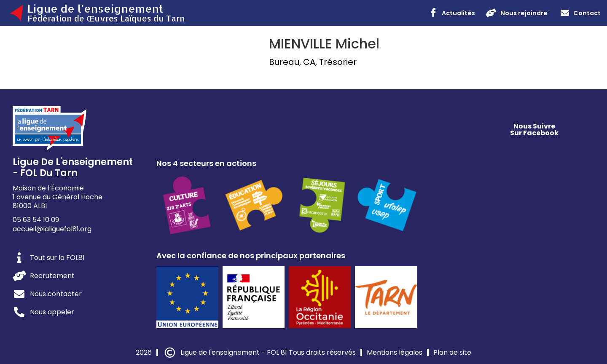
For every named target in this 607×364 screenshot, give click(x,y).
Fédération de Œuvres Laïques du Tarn (106, 18)
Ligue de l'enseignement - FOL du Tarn (73, 167)
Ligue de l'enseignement (95, 8)
